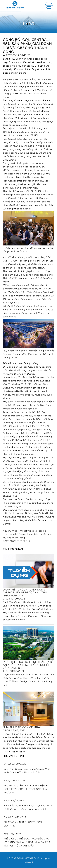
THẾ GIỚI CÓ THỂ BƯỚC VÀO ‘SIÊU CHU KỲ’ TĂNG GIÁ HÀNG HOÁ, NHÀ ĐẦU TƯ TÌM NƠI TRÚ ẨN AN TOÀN (27, 842)
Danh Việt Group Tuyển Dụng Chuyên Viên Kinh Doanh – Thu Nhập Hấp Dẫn (25, 592)
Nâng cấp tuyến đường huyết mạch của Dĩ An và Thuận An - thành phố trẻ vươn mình (28, 807)
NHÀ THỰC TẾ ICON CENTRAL (22, 727)
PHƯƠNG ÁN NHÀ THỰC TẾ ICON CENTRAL (23, 824)
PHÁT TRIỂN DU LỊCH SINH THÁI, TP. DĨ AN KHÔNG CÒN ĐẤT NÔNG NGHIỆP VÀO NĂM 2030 (28, 665)
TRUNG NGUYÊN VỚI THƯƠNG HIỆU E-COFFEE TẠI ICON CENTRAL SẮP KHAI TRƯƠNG (26, 789)
